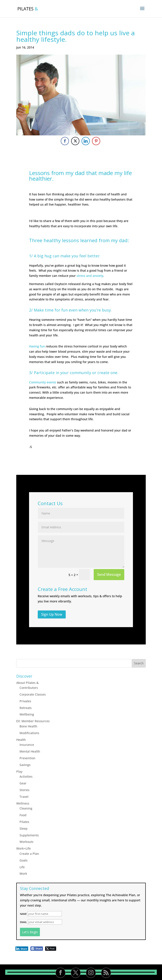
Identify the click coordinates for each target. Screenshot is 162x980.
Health (21, 740)
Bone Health (28, 726)
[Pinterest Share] (96, 141)
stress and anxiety (90, 276)
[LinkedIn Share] (86, 141)
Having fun (37, 346)
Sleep (24, 828)
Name (23, 914)
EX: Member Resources (33, 721)
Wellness (23, 803)
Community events (43, 382)
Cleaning (26, 808)
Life (22, 867)
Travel (24, 797)
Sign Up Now (52, 614)
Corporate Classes (33, 694)
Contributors (29, 688)
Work (23, 874)
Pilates (24, 822)
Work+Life (24, 848)
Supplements (29, 835)
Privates (25, 701)
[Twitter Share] (75, 141)
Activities (26, 776)
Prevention (27, 758)
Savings (25, 765)
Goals (24, 860)
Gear (23, 783)
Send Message (109, 574)
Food (23, 815)
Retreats (26, 708)
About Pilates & (27, 683)
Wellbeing (27, 714)
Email (23, 922)
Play (19, 772)
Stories (25, 790)
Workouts (26, 842)
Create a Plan (29, 854)
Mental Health (30, 751)
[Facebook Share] (65, 141)
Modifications (29, 733)
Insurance (27, 745)
